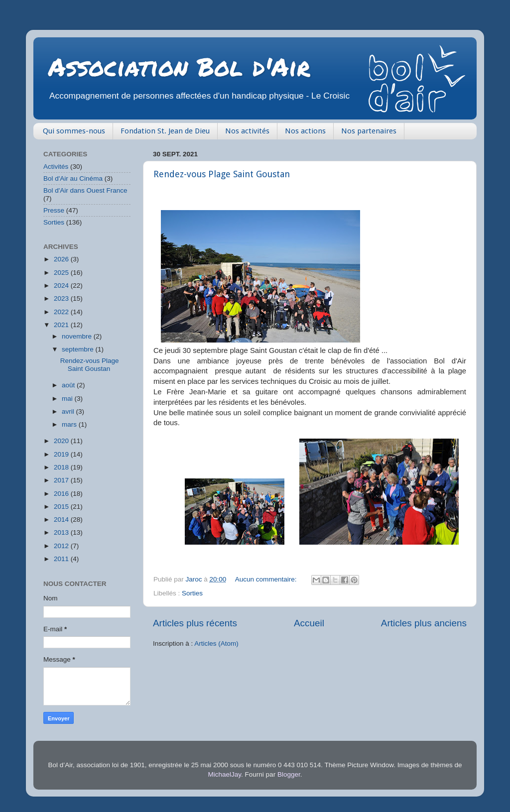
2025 (62, 273)
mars (70, 424)
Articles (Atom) (216, 643)
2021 (62, 325)
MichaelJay (225, 774)
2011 (62, 559)
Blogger (289, 774)
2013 (62, 532)
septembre (79, 349)
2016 (62, 494)
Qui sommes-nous (74, 131)
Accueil (309, 623)
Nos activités (247, 131)
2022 (62, 312)
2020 (62, 441)
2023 (62, 298)
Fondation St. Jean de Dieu (165, 131)
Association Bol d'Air (179, 66)
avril (69, 411)
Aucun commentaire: (267, 579)
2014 (62, 520)
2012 (62, 546)
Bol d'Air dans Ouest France (85, 190)
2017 (62, 480)
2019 (62, 454)
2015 (62, 507)
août (69, 385)
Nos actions (305, 131)
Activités (56, 167)
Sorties (192, 593)
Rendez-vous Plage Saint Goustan (222, 174)
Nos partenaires (369, 131)
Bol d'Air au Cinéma (73, 178)
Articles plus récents (195, 623)
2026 (62, 259)
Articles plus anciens (424, 623)
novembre (78, 336)
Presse (54, 210)
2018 (62, 467)
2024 (62, 286)
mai (68, 399)
